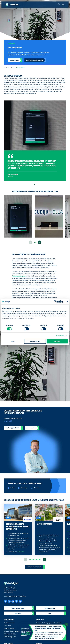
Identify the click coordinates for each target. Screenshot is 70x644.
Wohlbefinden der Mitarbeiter (12, 631)
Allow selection (35, 341)
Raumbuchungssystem (19, 276)
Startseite (7, 68)
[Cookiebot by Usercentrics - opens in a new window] (55, 302)
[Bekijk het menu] (63, 5)
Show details (60, 336)
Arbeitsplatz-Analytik (10, 634)
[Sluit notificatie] (66, 625)
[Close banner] (67, 302)
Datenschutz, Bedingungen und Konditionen (49, 623)
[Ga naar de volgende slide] (39, 242)
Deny (13, 341)
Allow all (57, 341)
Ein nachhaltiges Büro (10, 637)
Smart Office (8, 626)
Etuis (13, 68)
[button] (35, 184)
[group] (18, 217)
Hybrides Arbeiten (9, 629)
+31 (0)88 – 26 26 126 (18, 596)
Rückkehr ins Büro (9, 623)
